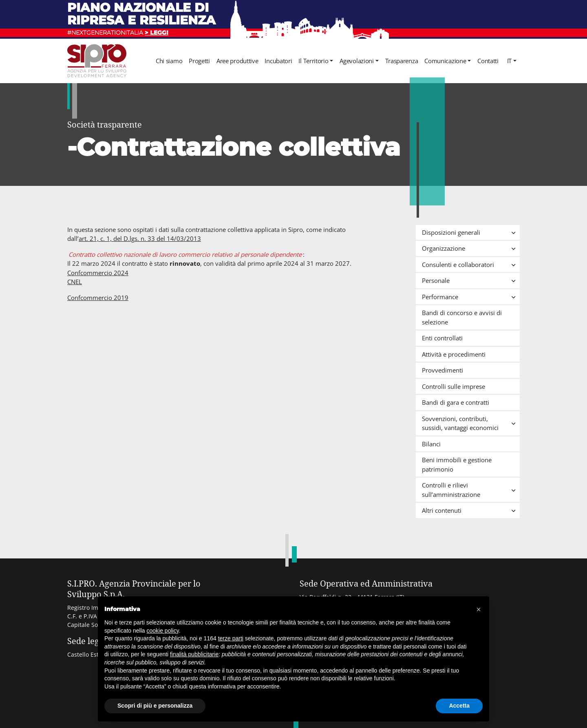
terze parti (231, 638)
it (509, 61)
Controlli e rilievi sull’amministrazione (471, 490)
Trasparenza (402, 61)
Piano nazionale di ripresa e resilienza (141, 14)
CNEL (75, 282)
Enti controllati (442, 338)
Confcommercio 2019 (98, 298)
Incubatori (278, 61)
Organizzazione (471, 248)
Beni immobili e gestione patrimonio (457, 464)
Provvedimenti (442, 370)
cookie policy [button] (163, 631)
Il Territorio (313, 61)
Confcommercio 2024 (98, 273)
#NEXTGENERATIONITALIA (118, 33)
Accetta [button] (459, 706)
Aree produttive (237, 61)
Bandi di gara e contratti (456, 402)
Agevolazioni (356, 61)
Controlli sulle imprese (453, 386)
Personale (471, 280)
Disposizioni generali (471, 232)
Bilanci (431, 444)
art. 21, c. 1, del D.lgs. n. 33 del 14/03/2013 (140, 238)
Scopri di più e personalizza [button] (155, 706)
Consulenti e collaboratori (471, 265)
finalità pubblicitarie (194, 654)
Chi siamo (169, 61)
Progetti (199, 61)
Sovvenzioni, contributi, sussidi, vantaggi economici (471, 423)
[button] (479, 609)
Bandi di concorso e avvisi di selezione (462, 317)
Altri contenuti (471, 510)
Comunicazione (445, 61)
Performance (471, 297)
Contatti (488, 61)
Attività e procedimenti (454, 354)
